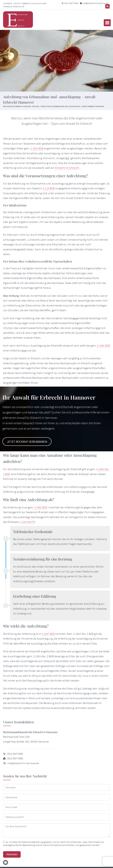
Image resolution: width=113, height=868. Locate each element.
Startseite (7, 3)
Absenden (12, 854)
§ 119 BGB (49, 188)
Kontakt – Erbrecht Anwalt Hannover (30, 3)
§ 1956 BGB (103, 346)
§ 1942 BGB (37, 149)
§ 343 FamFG (28, 522)
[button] (6, 862)
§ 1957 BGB (48, 634)
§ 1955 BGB (40, 507)
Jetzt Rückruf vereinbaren (27, 442)
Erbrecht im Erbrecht (67, 168)
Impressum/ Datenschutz (14, 7)
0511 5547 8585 (71, 3)
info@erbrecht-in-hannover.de (96, 3)
